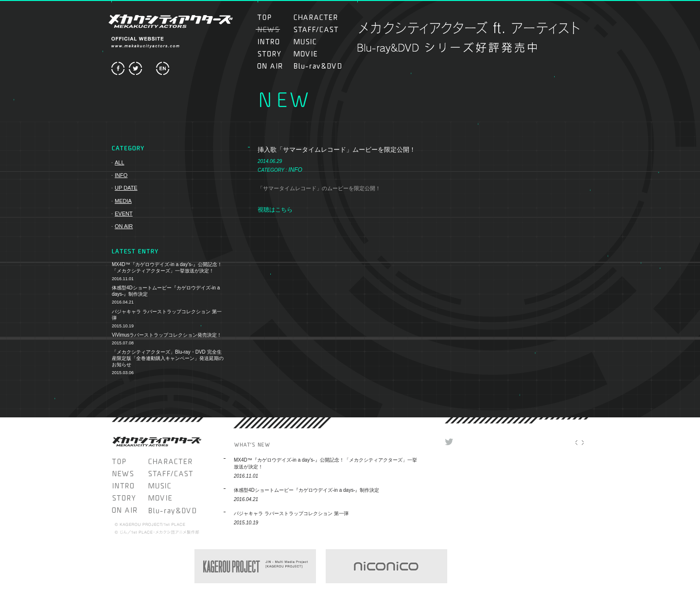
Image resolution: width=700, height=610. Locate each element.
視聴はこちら (275, 210)
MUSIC (310, 42)
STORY (274, 54)
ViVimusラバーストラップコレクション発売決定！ (167, 335)
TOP (274, 17)
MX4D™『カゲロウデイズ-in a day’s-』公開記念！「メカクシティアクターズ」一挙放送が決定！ (167, 268)
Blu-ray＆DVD (318, 66)
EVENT (124, 214)
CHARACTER (316, 17)
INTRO (274, 42)
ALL (120, 162)
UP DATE (126, 188)
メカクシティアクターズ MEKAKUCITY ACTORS (170, 21)
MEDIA (123, 201)
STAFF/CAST (316, 29)
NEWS (130, 474)
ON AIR (274, 66)
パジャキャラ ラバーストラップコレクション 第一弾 (167, 315)
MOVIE (316, 54)
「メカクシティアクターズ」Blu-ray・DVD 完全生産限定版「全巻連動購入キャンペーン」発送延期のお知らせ (168, 358)
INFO (121, 175)
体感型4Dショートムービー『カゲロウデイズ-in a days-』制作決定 (166, 291)
